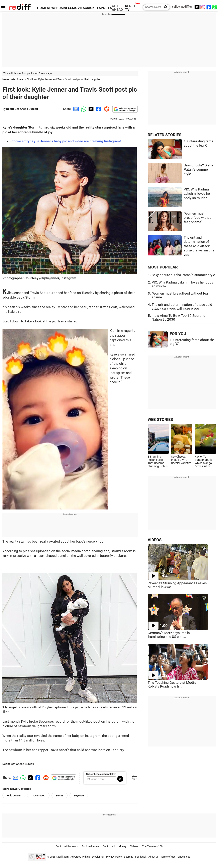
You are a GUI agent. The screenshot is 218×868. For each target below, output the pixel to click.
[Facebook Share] (98, 109)
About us (153, 857)
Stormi (60, 796)
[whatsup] (215, 7)
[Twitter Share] (91, 109)
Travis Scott (38, 796)
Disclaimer (98, 857)
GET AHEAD (117, 8)
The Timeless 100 (152, 846)
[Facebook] (209, 7)
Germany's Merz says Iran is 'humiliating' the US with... (169, 635)
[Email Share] (75, 109)
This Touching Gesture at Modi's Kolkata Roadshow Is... (172, 685)
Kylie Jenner (14, 796)
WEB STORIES (160, 420)
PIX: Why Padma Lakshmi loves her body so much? (197, 194)
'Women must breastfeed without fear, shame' (198, 218)
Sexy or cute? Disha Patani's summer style (198, 170)
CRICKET (92, 8)
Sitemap (129, 857)
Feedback (141, 857)
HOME (42, 8)
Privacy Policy (114, 857)
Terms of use (168, 857)
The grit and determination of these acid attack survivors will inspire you (199, 246)
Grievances (184, 857)
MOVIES (78, 8)
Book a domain (90, 846)
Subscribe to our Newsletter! (101, 774)
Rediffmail (109, 846)
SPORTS (105, 8)
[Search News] (164, 7)
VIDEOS (155, 540)
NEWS (52, 8)
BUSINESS (64, 8)
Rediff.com (62, 857)
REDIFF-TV (131, 8)
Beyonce (79, 796)
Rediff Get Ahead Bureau (22, 109)
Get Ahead (18, 79)
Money (122, 846)
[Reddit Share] (106, 109)
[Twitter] (197, 7)
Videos (134, 846)
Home (6, 79)
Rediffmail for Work (67, 846)
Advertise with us (80, 857)
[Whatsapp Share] (83, 109)
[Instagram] (203, 7)
